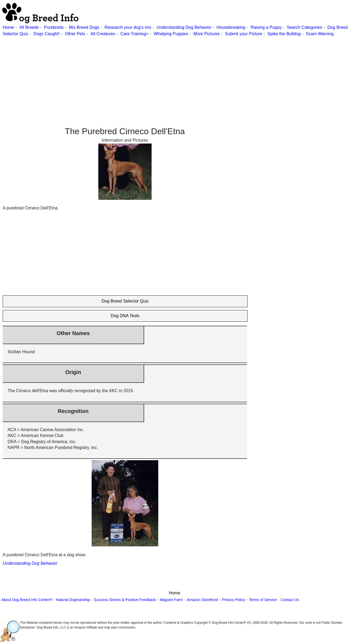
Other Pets (75, 34)
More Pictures (207, 34)
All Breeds (29, 27)
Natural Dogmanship (73, 600)
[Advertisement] (160, 74)
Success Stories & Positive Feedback (125, 600)
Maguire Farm (171, 600)
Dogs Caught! (47, 34)
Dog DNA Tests (125, 316)
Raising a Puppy (266, 27)
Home (8, 27)
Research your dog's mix (128, 27)
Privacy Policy (234, 600)
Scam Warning (320, 34)
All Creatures (103, 34)
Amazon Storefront (202, 600)
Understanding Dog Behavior (184, 27)
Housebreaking (231, 27)
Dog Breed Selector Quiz (125, 301)
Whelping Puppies (171, 34)
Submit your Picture (244, 34)
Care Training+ (134, 34)
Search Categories (305, 27)
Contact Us (290, 600)
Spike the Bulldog (284, 34)
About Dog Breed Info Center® (27, 600)
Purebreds (54, 27)
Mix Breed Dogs (84, 27)
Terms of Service (263, 600)
